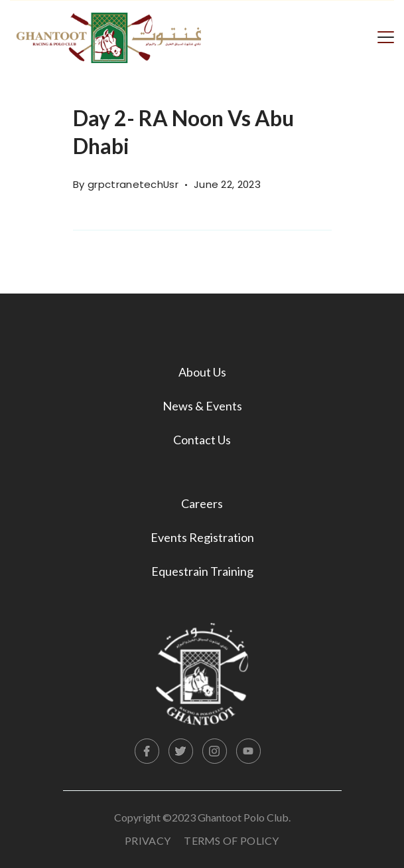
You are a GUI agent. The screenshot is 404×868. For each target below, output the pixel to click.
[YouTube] (249, 751)
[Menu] (386, 36)
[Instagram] (215, 751)
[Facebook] (147, 751)
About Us (202, 372)
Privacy (148, 840)
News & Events (202, 406)
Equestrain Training (202, 571)
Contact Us (202, 440)
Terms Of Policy (232, 840)
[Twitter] (181, 751)
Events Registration (202, 537)
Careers (202, 503)
